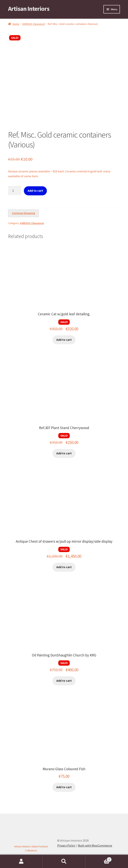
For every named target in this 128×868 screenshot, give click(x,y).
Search (64, 861)
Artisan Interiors (29, 9)
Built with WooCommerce (95, 845)
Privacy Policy (66, 845)
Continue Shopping (23, 213)
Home (16, 24)
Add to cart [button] (64, 340)
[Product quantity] (15, 191)
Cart (98, 859)
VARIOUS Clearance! (34, 24)
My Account (21, 861)
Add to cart (35, 191)
